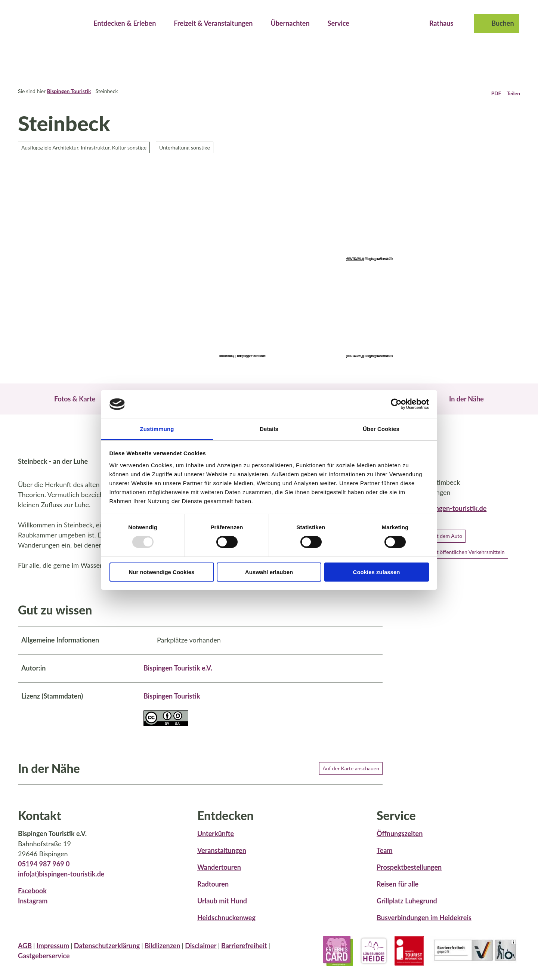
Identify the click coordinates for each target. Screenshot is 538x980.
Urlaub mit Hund (222, 909)
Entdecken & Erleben (125, 22)
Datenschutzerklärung (107, 954)
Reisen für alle (398, 893)
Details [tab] (269, 429)
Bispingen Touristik (69, 91)
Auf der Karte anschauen (351, 776)
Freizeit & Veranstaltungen (213, 22)
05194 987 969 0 (44, 872)
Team (384, 859)
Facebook (32, 899)
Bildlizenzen (163, 954)
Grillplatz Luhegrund (407, 909)
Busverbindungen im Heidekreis (424, 926)
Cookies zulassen (377, 572)
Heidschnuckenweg (226, 926)
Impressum (53, 954)
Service (338, 22)
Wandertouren (219, 876)
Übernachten (290, 22)
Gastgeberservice (44, 964)
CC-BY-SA (227, 356)
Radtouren (213, 893)
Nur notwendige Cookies (162, 572)
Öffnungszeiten (400, 842)
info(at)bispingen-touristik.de (61, 882)
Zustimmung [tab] (157, 429)
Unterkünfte (216, 842)
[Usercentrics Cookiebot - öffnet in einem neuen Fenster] (396, 404)
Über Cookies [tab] (381, 429)
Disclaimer (201, 954)
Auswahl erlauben (269, 572)
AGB (25, 954)
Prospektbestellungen (409, 876)
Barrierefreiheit (244, 954)
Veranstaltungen (222, 859)
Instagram (33, 909)
